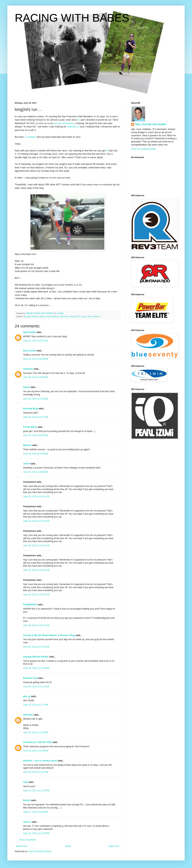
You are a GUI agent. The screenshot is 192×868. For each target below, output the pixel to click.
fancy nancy (29, 351)
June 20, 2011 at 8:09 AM (36, 377)
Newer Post (21, 846)
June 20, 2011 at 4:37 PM (36, 772)
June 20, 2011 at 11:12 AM (36, 687)
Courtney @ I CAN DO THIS (37, 742)
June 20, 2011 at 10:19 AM (36, 647)
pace (84, 316)
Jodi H (26, 464)
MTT (79, 316)
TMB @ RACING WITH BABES (151, 124)
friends (35, 316)
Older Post (114, 846)
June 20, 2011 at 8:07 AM (36, 341)
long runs (64, 316)
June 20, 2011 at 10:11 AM (36, 497)
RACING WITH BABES (72, 18)
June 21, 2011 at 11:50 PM (36, 833)
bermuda (27, 316)
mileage (73, 316)
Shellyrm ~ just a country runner (40, 761)
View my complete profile (143, 149)
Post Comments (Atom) (40, 851)
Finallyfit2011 (30, 605)
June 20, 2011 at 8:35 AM (36, 435)
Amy (25, 782)
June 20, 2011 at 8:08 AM (36, 359)
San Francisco (94, 316)
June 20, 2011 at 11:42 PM (36, 791)
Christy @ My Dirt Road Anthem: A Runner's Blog (49, 635)
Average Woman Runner (36, 657)
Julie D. (27, 822)
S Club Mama (30, 427)
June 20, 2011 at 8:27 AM (36, 417)
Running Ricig (31, 409)
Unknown (28, 369)
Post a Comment (28, 840)
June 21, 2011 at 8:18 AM (36, 812)
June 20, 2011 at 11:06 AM (36, 668)
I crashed (30, 137)
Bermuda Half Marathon (64, 123)
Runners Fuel (30, 678)
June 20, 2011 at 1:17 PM (36, 705)
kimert (26, 387)
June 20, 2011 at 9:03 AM (36, 472)
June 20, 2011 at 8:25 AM (36, 399)
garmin (42, 316)
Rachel (27, 800)
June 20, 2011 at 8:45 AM (36, 454)
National (72, 127)
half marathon (53, 316)
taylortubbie (29, 332)
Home (68, 846)
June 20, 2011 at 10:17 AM (36, 625)
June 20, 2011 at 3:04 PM (36, 751)
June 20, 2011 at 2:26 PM (36, 732)
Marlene (27, 445)
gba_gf (27, 696)
